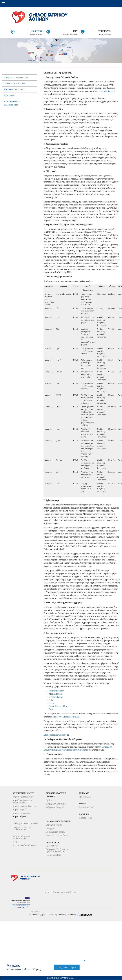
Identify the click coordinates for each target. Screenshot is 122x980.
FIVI (15, 842)
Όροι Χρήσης (52, 846)
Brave (51, 709)
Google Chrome (56, 697)
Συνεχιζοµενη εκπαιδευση (13, 103)
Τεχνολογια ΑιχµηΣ (15, 83)
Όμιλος (49, 800)
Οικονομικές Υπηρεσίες (56, 832)
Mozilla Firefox (56, 694)
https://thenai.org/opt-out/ (54, 735)
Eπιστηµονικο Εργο (15, 90)
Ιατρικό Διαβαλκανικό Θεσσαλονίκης (22, 801)
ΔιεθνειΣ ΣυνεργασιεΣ (16, 77)
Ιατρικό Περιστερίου (22, 813)
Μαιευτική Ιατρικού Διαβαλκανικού (21, 837)
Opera (51, 703)
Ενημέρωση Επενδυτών (56, 804)
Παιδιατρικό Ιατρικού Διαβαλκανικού (22, 828)
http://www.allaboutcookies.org (66, 717)
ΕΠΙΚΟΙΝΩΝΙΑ (104, 31)
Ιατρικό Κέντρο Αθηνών (23, 797)
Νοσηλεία (50, 828)
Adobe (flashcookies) (58, 706)
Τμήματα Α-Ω (85, 797)
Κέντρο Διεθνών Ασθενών (57, 835)
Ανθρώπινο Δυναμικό (55, 807)
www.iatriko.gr (107, 91)
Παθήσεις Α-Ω (85, 818)
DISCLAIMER (35, 912)
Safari (51, 700)
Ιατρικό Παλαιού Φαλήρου (24, 806)
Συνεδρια (9, 96)
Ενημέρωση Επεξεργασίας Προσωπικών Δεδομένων (57, 850)
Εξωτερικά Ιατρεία (54, 825)
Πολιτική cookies (53, 855)
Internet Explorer (56, 691)
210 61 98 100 (37, 31)
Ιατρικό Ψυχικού (20, 809)
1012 (75, 31)
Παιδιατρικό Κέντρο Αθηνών (25, 823)
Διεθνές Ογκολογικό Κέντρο (25, 845)
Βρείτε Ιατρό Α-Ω (87, 807)
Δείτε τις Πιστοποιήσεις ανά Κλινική (60, 892)
